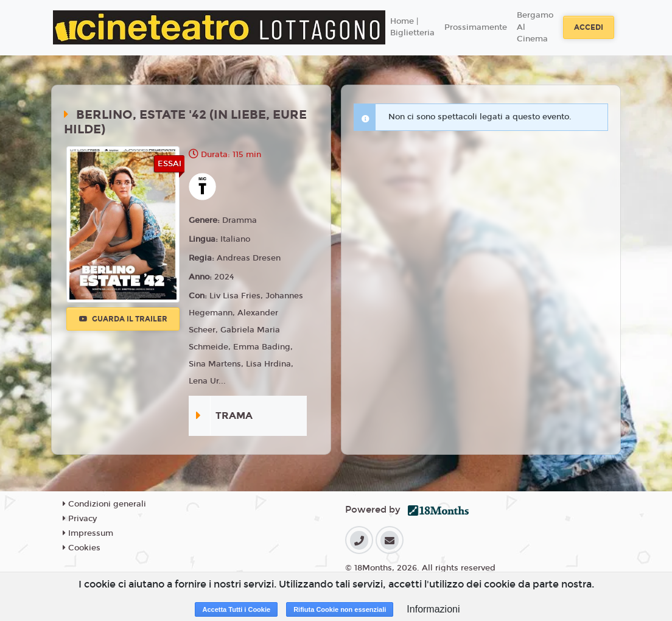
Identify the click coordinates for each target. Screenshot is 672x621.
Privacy (80, 519)
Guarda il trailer (123, 319)
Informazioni (433, 609)
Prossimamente (476, 27)
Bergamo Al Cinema (535, 27)
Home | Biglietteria (412, 27)
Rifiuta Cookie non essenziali (340, 609)
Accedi (589, 27)
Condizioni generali (104, 504)
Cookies (82, 548)
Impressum (88, 533)
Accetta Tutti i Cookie (236, 609)
